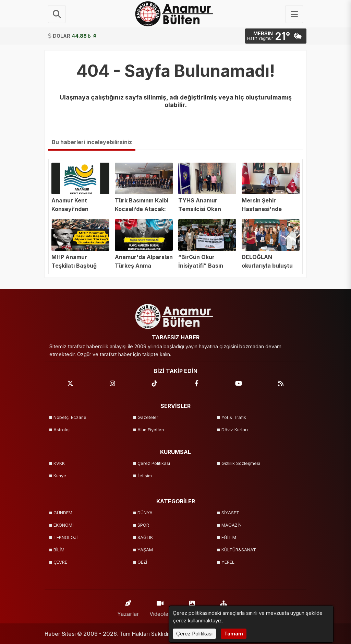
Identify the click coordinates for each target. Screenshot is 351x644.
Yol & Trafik (234, 417)
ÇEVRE (60, 562)
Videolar (160, 607)
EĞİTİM (229, 537)
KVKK (59, 463)
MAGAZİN (232, 525)
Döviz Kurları (235, 430)
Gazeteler (148, 417)
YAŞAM (145, 550)
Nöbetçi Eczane (70, 417)
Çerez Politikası (154, 463)
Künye (60, 476)
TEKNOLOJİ (65, 537)
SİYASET (230, 513)
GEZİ (142, 562)
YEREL (228, 562)
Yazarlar (128, 607)
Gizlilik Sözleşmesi (241, 463)
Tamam (234, 634)
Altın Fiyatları (151, 430)
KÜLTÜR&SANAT (239, 550)
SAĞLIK (145, 537)
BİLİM (59, 550)
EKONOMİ (63, 525)
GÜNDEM (63, 513)
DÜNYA (145, 513)
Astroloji (62, 430)
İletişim (145, 476)
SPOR (143, 525)
